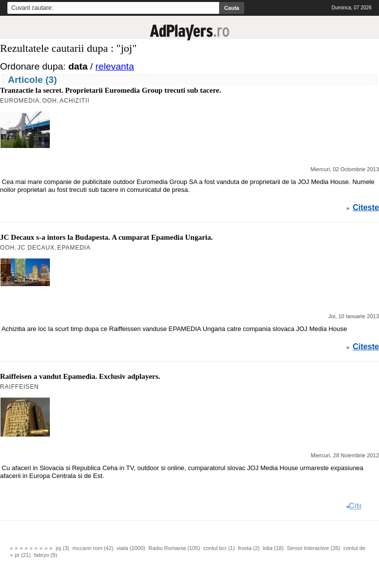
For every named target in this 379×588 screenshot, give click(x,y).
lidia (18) (273, 548)
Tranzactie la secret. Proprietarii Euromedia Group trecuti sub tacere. (111, 90)
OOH (49, 101)
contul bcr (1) (219, 548)
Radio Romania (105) (174, 548)
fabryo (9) (46, 555)
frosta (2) (249, 548)
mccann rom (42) (93, 548)
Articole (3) (32, 80)
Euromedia (20, 101)
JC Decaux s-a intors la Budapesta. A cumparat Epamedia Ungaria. (106, 237)
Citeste (366, 208)
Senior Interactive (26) (313, 548)
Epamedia (74, 248)
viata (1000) (131, 548)
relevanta (114, 66)
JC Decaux (36, 248)
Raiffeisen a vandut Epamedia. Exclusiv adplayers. (80, 376)
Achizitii (75, 101)
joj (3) (63, 548)
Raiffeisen (19, 387)
